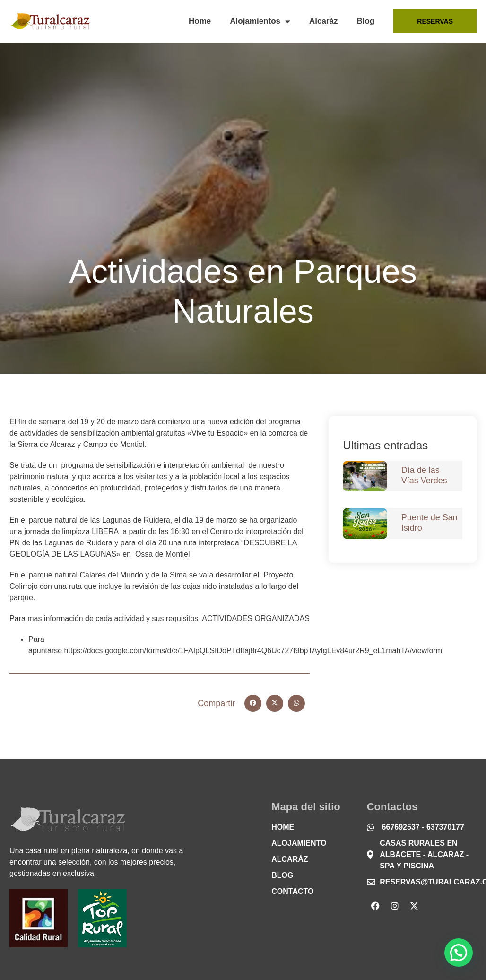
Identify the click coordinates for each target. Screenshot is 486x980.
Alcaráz (323, 21)
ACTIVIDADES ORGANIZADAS (256, 618)
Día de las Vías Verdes (424, 475)
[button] (253, 703)
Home (200, 21)
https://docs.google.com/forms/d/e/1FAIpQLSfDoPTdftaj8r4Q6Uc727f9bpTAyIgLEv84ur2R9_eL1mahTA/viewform (253, 651)
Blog (365, 21)
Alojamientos (260, 22)
